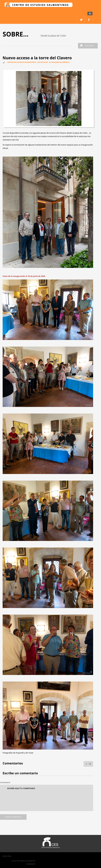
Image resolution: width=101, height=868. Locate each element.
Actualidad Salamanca (59, 62)
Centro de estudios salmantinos (22, 62)
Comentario (5, 782)
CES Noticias (43, 62)
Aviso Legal (7, 856)
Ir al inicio (86, 46)
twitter (89, 20)
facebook (81, 20)
